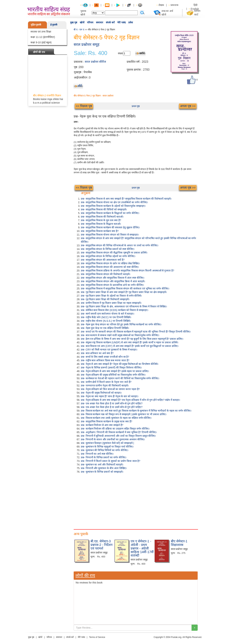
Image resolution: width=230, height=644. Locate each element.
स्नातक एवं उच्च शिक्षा (41, 32)
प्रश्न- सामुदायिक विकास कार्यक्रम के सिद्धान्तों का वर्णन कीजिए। (110, 213)
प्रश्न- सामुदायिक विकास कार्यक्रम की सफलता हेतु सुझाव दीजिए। (110, 227)
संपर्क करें (110, 22)
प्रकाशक (174, 5)
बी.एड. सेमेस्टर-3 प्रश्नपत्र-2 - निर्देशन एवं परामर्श (102, 545)
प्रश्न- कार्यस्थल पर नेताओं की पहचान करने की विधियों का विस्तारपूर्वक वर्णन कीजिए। (120, 378)
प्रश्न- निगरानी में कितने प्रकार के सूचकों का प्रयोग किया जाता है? (111, 461)
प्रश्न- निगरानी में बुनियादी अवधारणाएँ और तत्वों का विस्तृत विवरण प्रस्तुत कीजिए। (118, 436)
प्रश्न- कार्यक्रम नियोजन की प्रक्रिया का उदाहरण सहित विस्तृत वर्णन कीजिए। (115, 429)
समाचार (100, 22)
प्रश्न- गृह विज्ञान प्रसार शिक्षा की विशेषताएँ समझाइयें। (105, 299)
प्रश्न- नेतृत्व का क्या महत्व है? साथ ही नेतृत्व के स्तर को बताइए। (110, 396)
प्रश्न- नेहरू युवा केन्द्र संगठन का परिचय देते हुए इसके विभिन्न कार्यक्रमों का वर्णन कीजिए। (121, 324)
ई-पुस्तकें (54, 25)
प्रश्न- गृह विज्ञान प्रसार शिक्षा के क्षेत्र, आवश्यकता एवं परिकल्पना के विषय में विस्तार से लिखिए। (124, 306)
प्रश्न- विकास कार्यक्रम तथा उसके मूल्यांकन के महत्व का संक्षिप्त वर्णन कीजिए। (116, 418)
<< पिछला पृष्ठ (84, 106)
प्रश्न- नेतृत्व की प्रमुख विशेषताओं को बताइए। (101, 393)
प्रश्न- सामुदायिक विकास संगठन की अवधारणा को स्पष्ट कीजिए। (110, 267)
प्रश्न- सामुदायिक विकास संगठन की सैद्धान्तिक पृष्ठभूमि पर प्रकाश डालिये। (114, 253)
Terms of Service (97, 637)
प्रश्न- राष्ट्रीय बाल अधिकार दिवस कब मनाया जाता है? (105, 360)
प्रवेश (131, 22)
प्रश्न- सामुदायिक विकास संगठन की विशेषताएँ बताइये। (106, 274)
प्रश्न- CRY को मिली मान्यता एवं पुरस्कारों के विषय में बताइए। (109, 350)
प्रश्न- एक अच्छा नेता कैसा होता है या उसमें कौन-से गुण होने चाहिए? (112, 403)
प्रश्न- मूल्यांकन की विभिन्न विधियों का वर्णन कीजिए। (105, 450)
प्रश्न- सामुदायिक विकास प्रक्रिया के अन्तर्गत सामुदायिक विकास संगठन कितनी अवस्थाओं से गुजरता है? (127, 271)
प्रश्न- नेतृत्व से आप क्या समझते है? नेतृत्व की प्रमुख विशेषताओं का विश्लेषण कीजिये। (120, 364)
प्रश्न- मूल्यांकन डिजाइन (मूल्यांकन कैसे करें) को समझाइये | (107, 443)
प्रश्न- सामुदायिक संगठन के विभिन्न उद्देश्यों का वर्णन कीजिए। (108, 256)
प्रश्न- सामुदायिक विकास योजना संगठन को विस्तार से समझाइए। (110, 235)
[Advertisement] (136, 500)
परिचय (90, 22)
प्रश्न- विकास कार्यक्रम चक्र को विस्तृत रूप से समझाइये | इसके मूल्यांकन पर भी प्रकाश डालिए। (124, 414)
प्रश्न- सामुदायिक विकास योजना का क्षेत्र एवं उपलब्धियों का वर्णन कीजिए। (114, 202)
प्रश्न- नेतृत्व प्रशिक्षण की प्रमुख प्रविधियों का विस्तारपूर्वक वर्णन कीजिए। (113, 375)
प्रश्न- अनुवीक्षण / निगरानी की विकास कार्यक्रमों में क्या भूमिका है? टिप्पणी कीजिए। (119, 432)
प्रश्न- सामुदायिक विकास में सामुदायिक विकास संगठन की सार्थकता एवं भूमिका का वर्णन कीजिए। (125, 288)
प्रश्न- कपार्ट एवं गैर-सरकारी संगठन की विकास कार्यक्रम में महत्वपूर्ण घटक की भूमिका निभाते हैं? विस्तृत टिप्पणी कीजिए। (136, 332)
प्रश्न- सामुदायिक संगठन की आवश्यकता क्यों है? (103, 260)
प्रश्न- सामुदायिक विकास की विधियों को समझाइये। (104, 209)
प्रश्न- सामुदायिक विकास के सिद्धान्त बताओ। (101, 224)
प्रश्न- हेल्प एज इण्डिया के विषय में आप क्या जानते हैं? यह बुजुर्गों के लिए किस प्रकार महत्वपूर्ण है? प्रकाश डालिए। (132, 339)
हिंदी (196, 5)
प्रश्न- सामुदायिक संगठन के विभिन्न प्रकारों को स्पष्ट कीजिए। (108, 249)
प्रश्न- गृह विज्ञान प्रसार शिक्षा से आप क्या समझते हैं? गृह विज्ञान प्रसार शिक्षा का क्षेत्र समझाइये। (124, 292)
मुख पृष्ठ (74, 22)
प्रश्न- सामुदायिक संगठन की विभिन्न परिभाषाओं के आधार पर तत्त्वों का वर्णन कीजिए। (120, 245)
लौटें (80, 86)
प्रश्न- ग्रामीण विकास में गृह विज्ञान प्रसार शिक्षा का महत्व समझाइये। (111, 303)
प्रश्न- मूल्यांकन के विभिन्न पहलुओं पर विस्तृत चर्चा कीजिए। (107, 447)
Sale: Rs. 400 (91, 53)
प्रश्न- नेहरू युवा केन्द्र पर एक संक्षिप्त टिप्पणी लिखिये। (105, 328)
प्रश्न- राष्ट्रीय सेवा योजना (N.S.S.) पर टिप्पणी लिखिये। (106, 321)
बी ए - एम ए (79, 30)
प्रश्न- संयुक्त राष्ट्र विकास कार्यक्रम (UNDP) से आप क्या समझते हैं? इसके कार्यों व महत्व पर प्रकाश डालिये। (130, 342)
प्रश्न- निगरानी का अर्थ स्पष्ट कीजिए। (97, 454)
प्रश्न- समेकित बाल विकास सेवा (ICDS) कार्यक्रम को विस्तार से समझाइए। (115, 310)
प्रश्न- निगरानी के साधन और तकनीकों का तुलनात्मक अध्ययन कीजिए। (113, 439)
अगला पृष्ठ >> (188, 106)
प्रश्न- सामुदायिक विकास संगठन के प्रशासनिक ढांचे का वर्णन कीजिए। (112, 285)
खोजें (82, 22)
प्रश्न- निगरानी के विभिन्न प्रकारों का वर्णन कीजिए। (104, 457)
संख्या (120, 53)
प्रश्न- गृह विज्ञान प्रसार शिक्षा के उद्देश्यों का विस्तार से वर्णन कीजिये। (111, 296)
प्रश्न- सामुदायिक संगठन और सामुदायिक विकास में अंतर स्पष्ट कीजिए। (113, 278)
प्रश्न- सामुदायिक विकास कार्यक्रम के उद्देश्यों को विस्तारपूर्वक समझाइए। (113, 206)
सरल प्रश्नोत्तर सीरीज (95, 62)
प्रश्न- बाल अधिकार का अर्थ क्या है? (97, 353)
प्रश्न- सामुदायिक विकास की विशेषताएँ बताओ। (102, 217)
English (195, 9)
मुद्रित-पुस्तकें (36, 25)
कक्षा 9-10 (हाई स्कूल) (41, 42)
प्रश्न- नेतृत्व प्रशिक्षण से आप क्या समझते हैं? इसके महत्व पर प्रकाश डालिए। (115, 371)
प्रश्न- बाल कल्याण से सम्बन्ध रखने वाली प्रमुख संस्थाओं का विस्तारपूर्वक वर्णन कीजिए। (120, 335)
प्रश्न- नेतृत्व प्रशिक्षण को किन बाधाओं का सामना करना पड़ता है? (110, 389)
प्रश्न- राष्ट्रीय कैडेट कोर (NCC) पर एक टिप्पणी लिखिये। (106, 317)
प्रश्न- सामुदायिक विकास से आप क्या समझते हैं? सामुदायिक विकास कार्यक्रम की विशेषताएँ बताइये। (126, 199)
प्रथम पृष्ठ (136, 106)
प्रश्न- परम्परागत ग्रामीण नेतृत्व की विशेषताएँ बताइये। (105, 386)
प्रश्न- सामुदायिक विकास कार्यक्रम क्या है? (100, 231)
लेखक (161, 5)
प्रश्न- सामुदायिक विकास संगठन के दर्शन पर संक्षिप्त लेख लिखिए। (110, 263)
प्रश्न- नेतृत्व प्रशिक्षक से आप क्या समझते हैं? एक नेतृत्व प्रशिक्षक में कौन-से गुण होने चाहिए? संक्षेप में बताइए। (130, 400)
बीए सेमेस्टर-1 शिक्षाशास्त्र (179, 543)
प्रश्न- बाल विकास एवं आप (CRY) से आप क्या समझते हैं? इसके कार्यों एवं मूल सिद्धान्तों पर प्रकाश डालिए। (130, 346)
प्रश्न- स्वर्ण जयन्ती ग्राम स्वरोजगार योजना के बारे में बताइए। (108, 314)
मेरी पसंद (121, 22)
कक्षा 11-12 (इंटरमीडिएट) (43, 37)
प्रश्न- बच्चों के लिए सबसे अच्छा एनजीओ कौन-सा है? (105, 357)
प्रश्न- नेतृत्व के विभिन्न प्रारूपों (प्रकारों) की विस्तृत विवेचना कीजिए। (111, 368)
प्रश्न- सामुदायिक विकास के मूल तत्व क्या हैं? (101, 220)
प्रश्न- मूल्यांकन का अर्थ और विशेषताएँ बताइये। (102, 465)
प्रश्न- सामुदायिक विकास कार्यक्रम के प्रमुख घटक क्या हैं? (107, 421)
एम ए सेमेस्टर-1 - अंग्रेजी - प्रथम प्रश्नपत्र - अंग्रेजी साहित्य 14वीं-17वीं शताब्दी (142, 548)
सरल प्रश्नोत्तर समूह (87, 44)
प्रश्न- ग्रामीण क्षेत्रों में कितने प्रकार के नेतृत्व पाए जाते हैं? (106, 382)
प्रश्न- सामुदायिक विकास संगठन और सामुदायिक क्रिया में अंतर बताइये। (113, 281)
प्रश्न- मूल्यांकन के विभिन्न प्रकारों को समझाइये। (102, 472)
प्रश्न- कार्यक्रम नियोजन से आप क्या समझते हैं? (102, 425)
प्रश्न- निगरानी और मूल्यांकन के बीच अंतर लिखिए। (104, 468)
